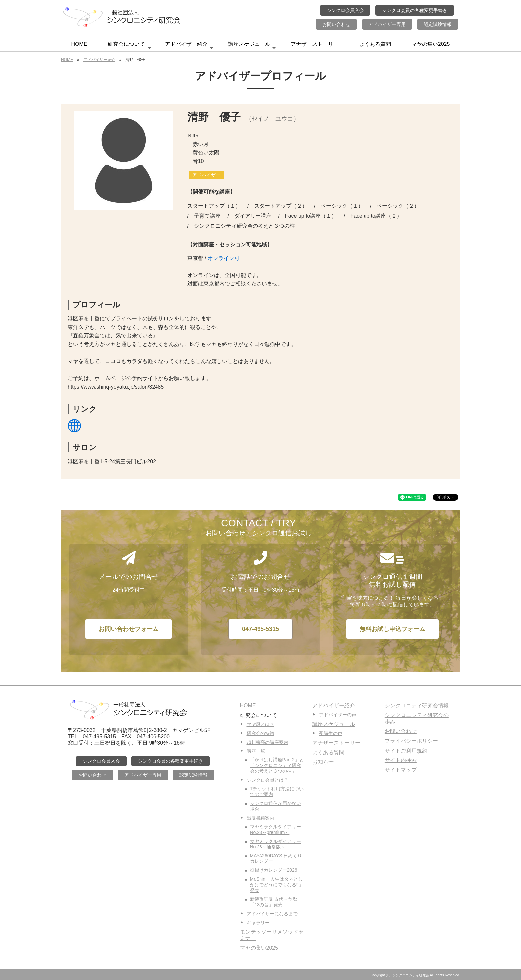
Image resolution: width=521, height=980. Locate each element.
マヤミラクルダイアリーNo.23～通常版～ (275, 844)
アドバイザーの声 (338, 715)
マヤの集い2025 (431, 44)
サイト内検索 (401, 760)
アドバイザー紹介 (189, 46)
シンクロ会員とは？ (267, 780)
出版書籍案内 (260, 818)
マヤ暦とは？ (260, 724)
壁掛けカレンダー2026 (274, 870)
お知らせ (323, 762)
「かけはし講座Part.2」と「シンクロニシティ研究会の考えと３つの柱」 (277, 765)
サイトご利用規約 (406, 751)
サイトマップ (401, 770)
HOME (79, 44)
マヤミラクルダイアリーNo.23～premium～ (275, 829)
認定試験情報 (438, 24)
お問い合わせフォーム (129, 629)
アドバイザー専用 (387, 24)
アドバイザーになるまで (272, 914)
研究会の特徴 (260, 733)
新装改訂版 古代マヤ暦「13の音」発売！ (274, 902)
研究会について (129, 46)
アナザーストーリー (315, 44)
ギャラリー (258, 923)
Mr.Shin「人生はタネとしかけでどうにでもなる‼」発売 (277, 885)
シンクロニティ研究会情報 (417, 706)
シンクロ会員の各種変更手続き (415, 10)
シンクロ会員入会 (345, 10)
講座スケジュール (252, 46)
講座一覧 (256, 751)
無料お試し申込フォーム (392, 629)
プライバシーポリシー (411, 741)
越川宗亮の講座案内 (267, 742)
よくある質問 (375, 44)
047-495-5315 (260, 629)
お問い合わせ (336, 24)
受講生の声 (331, 733)
